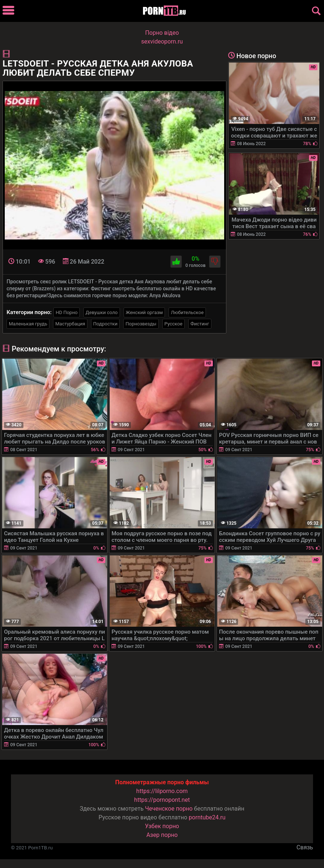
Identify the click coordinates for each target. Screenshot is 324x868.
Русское (174, 324)
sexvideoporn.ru (162, 41)
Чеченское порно (169, 809)
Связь (305, 847)
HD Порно (67, 312)
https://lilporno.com (162, 791)
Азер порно (162, 835)
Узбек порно (162, 826)
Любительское (187, 312)
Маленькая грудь (28, 324)
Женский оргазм (144, 312)
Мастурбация (70, 324)
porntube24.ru (207, 817)
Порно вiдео (162, 33)
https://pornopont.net (162, 800)
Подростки (105, 324)
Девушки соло (102, 312)
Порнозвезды (141, 324)
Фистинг (200, 324)
